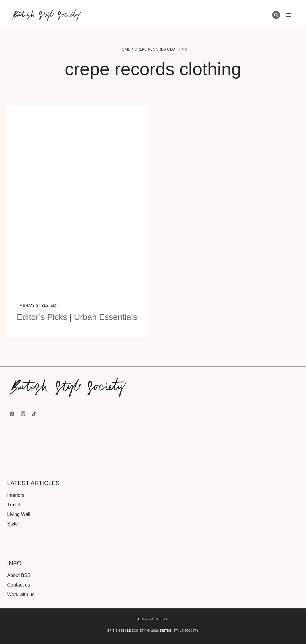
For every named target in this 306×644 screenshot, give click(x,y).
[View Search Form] (276, 15)
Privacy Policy (153, 619)
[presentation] (77, 198)
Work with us (21, 594)
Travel (14, 505)
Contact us (19, 585)
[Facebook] (12, 414)
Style (13, 524)
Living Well (19, 514)
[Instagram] (23, 414)
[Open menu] (289, 15)
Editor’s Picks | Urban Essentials (77, 317)
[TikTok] (34, 414)
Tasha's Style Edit (39, 305)
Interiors (16, 495)
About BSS (19, 575)
